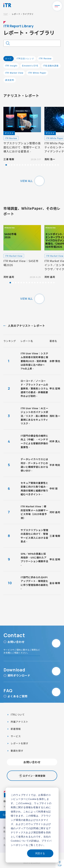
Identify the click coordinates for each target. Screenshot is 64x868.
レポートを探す (19, 743)
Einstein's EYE (30, 66)
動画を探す (17, 751)
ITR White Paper (37, 73)
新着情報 (15, 729)
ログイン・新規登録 (34, 776)
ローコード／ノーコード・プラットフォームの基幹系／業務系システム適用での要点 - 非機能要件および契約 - (34, 388)
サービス (15, 736)
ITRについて (17, 715)
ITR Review (45, 59)
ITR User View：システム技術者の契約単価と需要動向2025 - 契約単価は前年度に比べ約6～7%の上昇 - (34, 361)
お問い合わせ (32, 762)
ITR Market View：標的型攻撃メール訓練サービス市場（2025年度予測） (34, 512)
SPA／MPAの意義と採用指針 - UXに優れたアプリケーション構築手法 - (34, 559)
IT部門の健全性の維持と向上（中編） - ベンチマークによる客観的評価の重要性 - (34, 441)
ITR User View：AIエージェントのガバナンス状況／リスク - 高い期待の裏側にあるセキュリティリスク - (34, 416)
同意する (40, 853)
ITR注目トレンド (25, 59)
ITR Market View (14, 73)
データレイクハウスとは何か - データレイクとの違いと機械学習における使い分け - (34, 465)
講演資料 (10, 80)
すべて (9, 59)
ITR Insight (11, 66)
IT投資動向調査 (51, 66)
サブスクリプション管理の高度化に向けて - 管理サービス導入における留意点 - (34, 536)
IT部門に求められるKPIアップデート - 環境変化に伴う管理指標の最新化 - (34, 583)
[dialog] (32, 825)
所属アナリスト (19, 722)
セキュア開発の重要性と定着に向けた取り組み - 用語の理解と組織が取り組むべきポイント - (34, 489)
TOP (6, 14)
